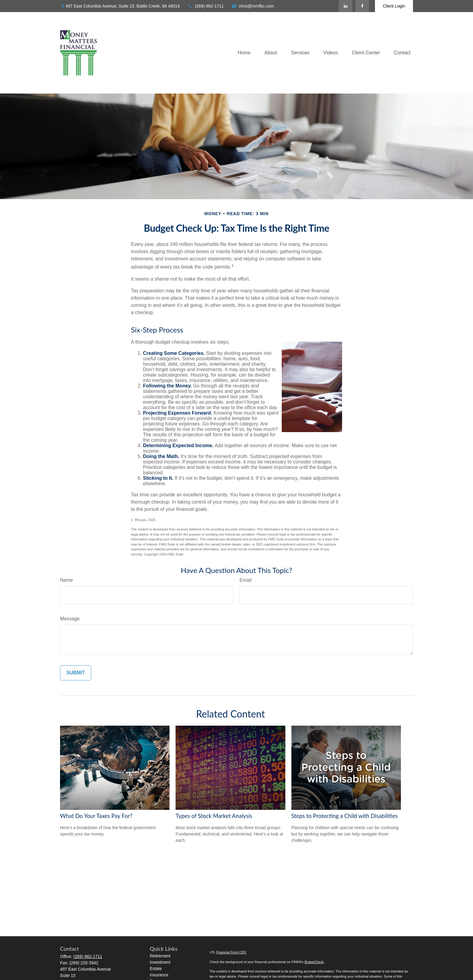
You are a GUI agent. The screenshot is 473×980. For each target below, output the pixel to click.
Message (70, 619)
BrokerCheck (314, 962)
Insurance (159, 975)
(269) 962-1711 (206, 6)
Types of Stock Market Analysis (214, 816)
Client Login (394, 6)
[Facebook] (362, 6)
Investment (160, 962)
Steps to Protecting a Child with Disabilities (345, 816)
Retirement (160, 956)
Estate (156, 969)
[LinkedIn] (346, 6)
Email (246, 580)
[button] (244, 53)
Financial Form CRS (231, 952)
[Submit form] (76, 673)
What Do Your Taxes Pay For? (96, 816)
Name (67, 580)
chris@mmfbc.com (253, 6)
